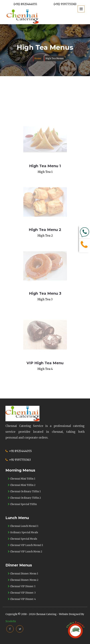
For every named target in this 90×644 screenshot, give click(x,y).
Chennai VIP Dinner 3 (22, 593)
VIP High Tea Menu (45, 363)
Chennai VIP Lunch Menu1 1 (25, 545)
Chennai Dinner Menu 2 (23, 580)
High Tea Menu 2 (45, 230)
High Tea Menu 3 (45, 293)
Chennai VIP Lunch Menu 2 (25, 552)
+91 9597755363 (20, 460)
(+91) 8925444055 (25, 4)
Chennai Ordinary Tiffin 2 (24, 498)
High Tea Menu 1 (45, 166)
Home (38, 58)
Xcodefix (11, 621)
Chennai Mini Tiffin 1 (21, 479)
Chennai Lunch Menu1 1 (23, 526)
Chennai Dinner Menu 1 (23, 574)
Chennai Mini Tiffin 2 (22, 485)
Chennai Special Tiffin (22, 504)
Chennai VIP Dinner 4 (22, 599)
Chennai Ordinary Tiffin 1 (24, 491)
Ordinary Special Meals (23, 532)
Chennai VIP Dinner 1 (22, 586)
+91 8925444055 (20, 451)
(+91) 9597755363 (65, 4)
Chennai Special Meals (22, 539)
